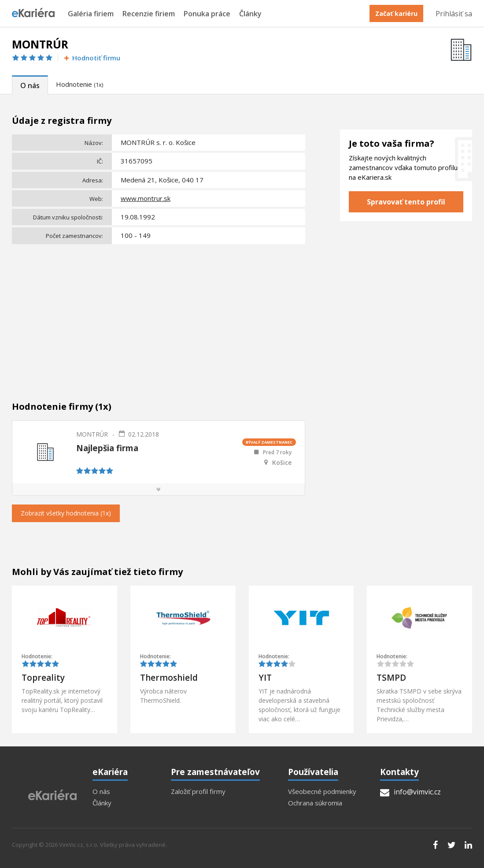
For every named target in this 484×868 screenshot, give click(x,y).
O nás (30, 85)
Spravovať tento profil (406, 202)
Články (250, 14)
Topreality (43, 678)
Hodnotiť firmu (91, 58)
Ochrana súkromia (315, 803)
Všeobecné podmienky (322, 792)
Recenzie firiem (149, 14)
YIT (265, 678)
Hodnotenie (79, 84)
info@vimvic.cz (410, 792)
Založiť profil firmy (198, 792)
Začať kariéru (396, 13)
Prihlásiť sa (454, 14)
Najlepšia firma (107, 448)
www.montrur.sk (146, 198)
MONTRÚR (92, 434)
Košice (282, 463)
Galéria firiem (91, 14)
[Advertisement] (159, 313)
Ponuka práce (207, 14)
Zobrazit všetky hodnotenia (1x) (66, 513)
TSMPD (391, 678)
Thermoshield (169, 678)
